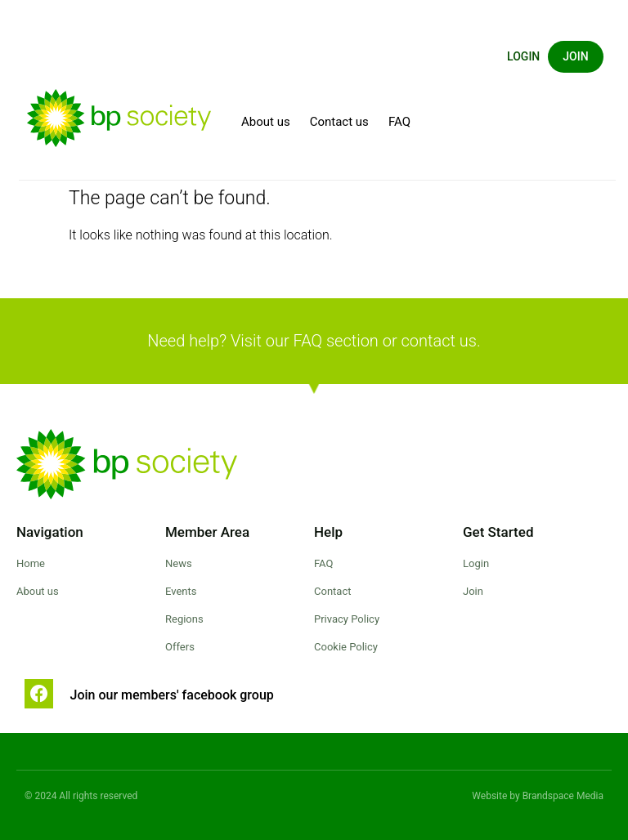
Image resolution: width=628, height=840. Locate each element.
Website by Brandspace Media (538, 796)
